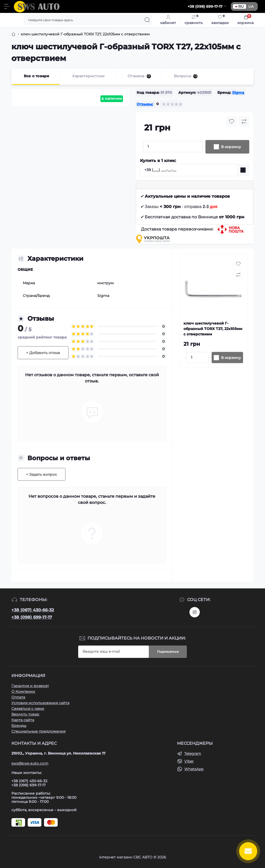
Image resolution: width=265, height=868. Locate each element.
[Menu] (7, 6)
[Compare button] (244, 121)
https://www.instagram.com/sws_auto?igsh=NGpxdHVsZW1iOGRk (195, 612)
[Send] (243, 170)
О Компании (23, 692)
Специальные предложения (38, 731)
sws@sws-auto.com (30, 763)
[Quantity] (173, 147)
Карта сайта (23, 720)
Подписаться (168, 652)
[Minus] (142, 147)
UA (251, 6)
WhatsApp (194, 769)
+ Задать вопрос (42, 474)
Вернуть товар (25, 714)
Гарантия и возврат (30, 686)
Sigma (238, 93)
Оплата (18, 697)
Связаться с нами (28, 709)
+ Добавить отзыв (43, 353)
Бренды (19, 726)
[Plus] (204, 147)
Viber (189, 761)
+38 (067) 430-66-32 (33, 610)
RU (240, 6)
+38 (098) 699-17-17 (32, 617)
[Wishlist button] (232, 121)
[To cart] (227, 358)
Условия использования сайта (40, 703)
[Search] (147, 20)
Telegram (193, 754)
